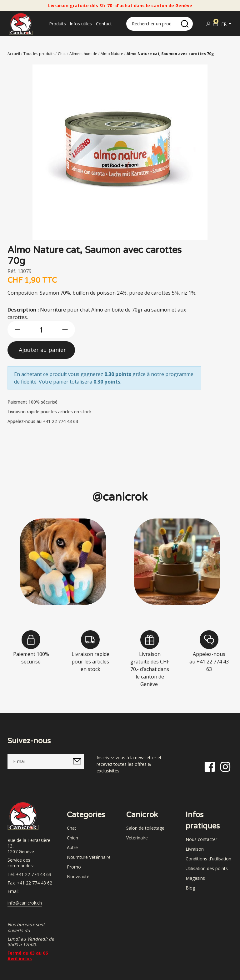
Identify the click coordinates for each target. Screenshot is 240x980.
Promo (74, 867)
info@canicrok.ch (25, 903)
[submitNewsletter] (77, 761)
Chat (72, 828)
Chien (72, 838)
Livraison (195, 849)
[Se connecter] (208, 24)
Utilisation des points (207, 868)
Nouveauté (78, 877)
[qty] (41, 330)
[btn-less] (17, 330)
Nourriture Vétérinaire (89, 857)
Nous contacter (201, 839)
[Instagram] (225, 766)
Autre (72, 847)
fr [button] (225, 24)
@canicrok (120, 497)
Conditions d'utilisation (208, 859)
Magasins (195, 878)
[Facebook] (210, 766)
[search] (185, 24)
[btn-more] (65, 330)
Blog (190, 888)
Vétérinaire (137, 838)
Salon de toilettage (145, 828)
